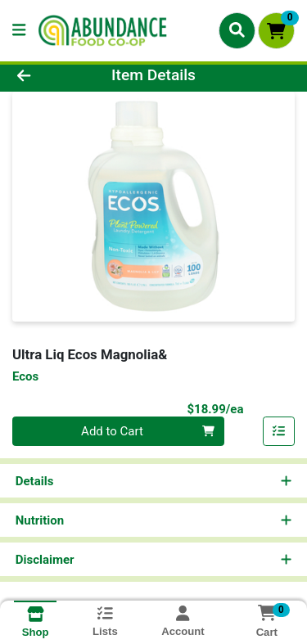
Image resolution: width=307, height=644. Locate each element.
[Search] (237, 30)
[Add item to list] (279, 431)
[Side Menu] (19, 31)
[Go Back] (47, 76)
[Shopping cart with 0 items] (276, 31)
